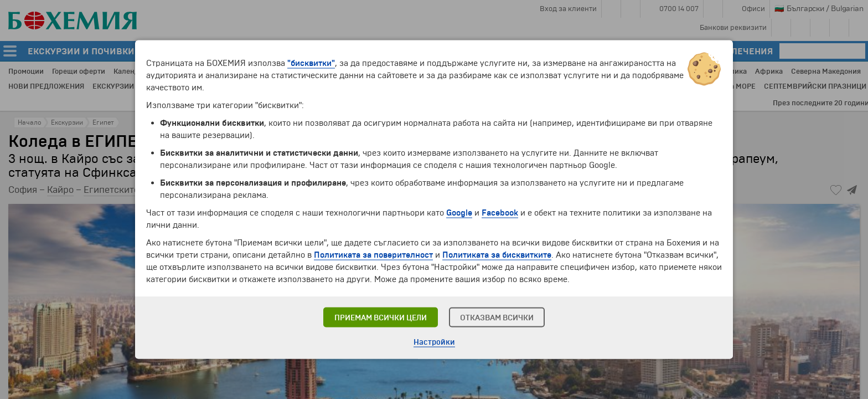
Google (459, 213)
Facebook (500, 213)
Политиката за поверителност (373, 255)
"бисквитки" (311, 63)
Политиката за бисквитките (497, 255)
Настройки (434, 342)
